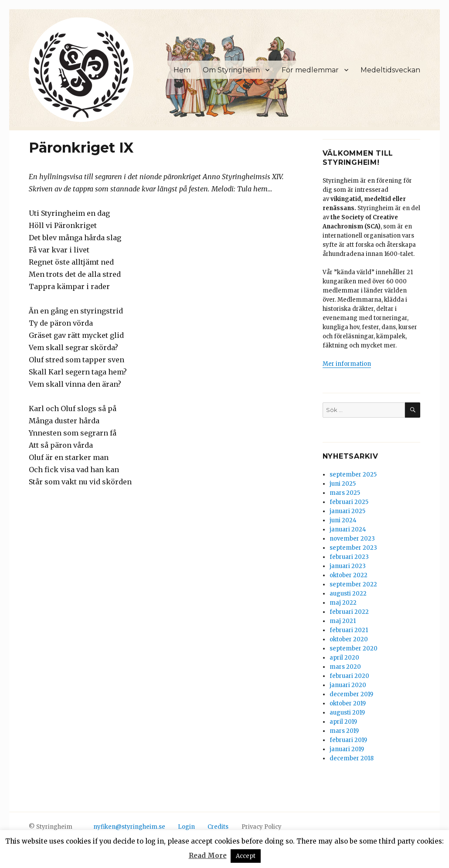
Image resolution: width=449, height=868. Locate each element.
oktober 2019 (348, 703)
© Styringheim (51, 827)
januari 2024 (348, 529)
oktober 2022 (349, 575)
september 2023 (353, 548)
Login (186, 827)
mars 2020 (345, 667)
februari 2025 (349, 502)
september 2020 (354, 648)
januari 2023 (348, 566)
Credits (218, 827)
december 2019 (351, 694)
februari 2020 (349, 676)
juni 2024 (343, 520)
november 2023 (352, 539)
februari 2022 (349, 612)
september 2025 (353, 475)
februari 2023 (349, 557)
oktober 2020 (349, 639)
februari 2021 (349, 630)
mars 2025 (345, 493)
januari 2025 (347, 511)
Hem (182, 70)
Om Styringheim (231, 70)
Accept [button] (246, 856)
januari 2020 (348, 685)
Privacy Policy (262, 827)
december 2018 (352, 758)
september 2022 (353, 584)
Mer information (347, 364)
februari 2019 (348, 740)
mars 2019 (344, 731)
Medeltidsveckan (390, 70)
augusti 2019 (347, 713)
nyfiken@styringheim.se (129, 827)
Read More (208, 856)
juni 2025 (343, 484)
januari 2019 (347, 749)
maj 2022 (343, 603)
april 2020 (344, 658)
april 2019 (343, 722)
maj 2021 (343, 621)
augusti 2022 (348, 594)
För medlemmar (310, 70)
